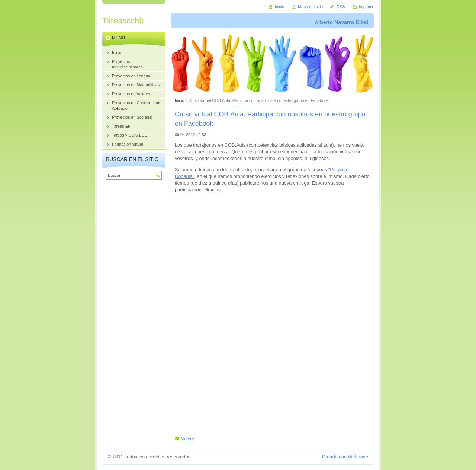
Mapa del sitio (310, 7)
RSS (341, 7)
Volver (188, 439)
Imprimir (366, 7)
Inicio (179, 100)
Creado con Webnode (345, 457)
